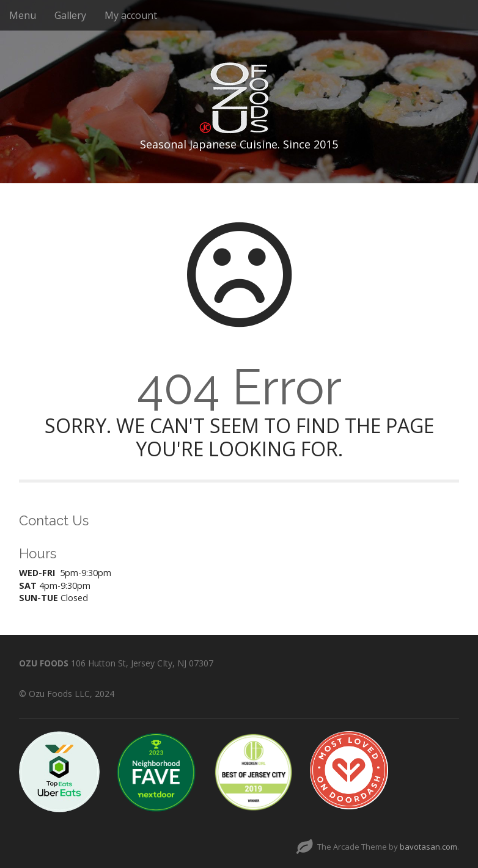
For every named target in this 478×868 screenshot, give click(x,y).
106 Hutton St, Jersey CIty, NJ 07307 (142, 663)
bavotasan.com (428, 847)
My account (131, 15)
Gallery (70, 15)
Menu (23, 15)
